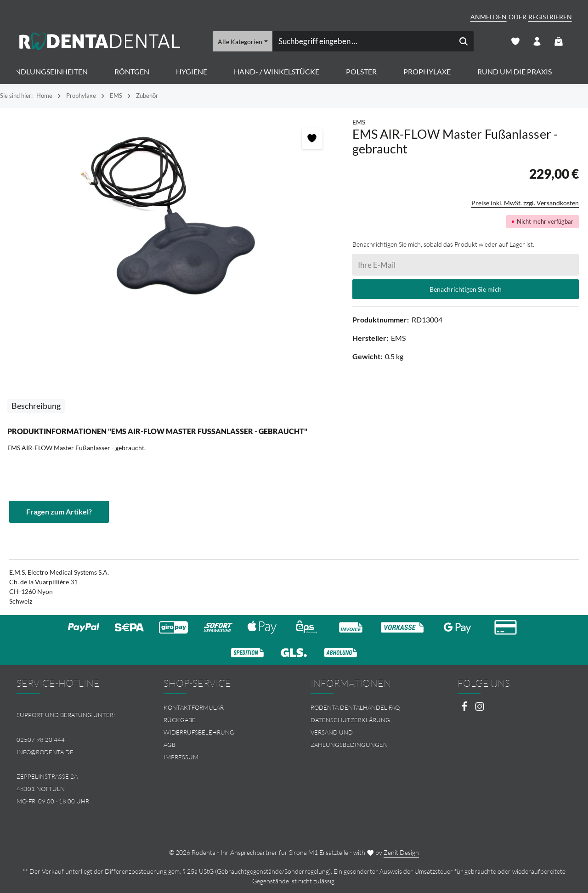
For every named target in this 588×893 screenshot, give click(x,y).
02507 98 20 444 (41, 740)
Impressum (181, 757)
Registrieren (550, 17)
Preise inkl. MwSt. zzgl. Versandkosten (525, 203)
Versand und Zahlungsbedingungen (349, 738)
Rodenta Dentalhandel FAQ (355, 707)
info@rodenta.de (45, 752)
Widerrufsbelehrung (199, 732)
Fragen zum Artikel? (59, 511)
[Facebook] (465, 709)
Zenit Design (401, 852)
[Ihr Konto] (537, 42)
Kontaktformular (194, 707)
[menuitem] (220, 708)
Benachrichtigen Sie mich (466, 289)
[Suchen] (463, 41)
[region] (172, 216)
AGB (170, 745)
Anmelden (489, 17)
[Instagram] (480, 709)
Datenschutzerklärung (350, 720)
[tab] (36, 406)
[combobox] (363, 41)
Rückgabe (180, 720)
